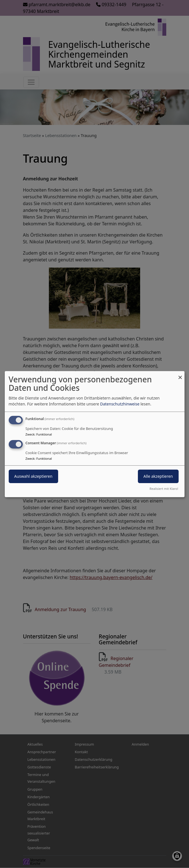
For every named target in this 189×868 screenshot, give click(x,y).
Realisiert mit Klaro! (164, 489)
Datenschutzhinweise (120, 404)
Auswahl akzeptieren (33, 476)
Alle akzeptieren (158, 476)
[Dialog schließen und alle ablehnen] (180, 374)
